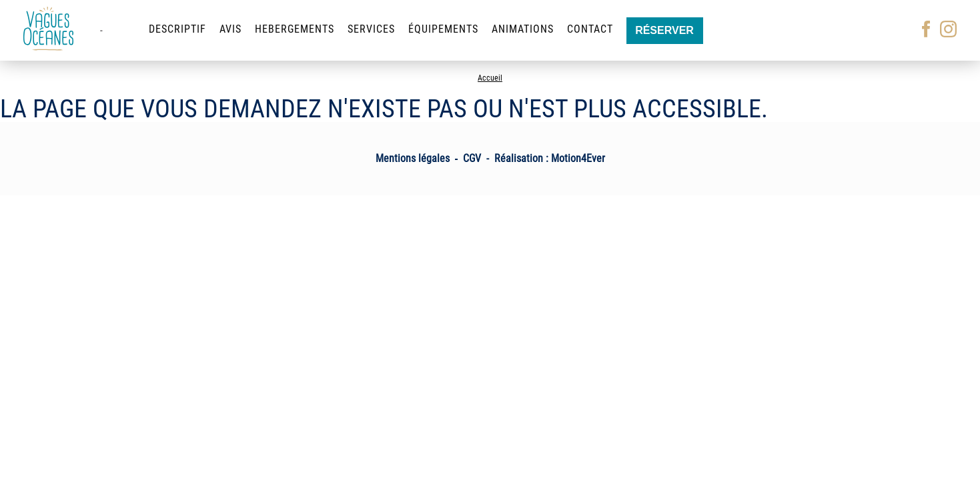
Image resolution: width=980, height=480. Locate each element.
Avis (230, 29)
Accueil (490, 78)
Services (371, 29)
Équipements (443, 29)
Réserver (664, 30)
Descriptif (177, 29)
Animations (523, 29)
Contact (590, 29)
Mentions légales (413, 158)
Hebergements (295, 29)
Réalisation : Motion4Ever (550, 158)
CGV (472, 158)
